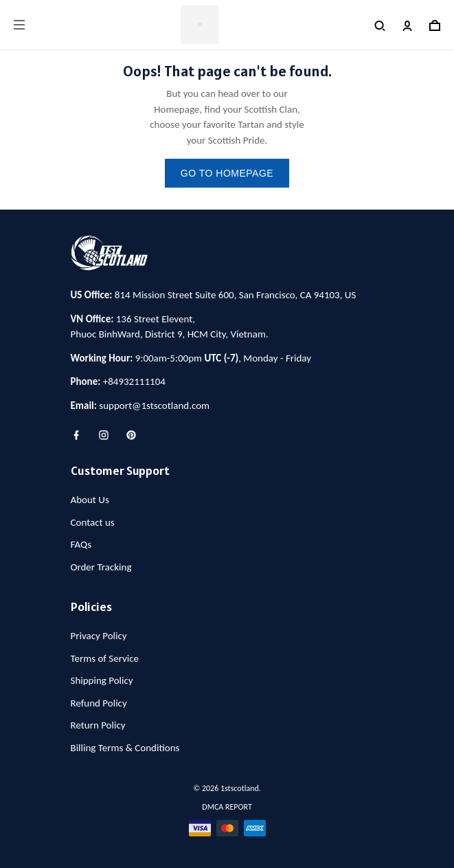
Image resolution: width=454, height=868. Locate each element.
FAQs (81, 544)
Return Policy (98, 725)
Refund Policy (99, 703)
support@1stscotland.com (154, 405)
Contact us (93, 522)
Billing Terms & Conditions (125, 748)
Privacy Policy (99, 636)
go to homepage (227, 173)
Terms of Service (105, 658)
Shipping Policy (102, 680)
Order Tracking (101, 567)
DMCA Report (227, 807)
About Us (90, 500)
